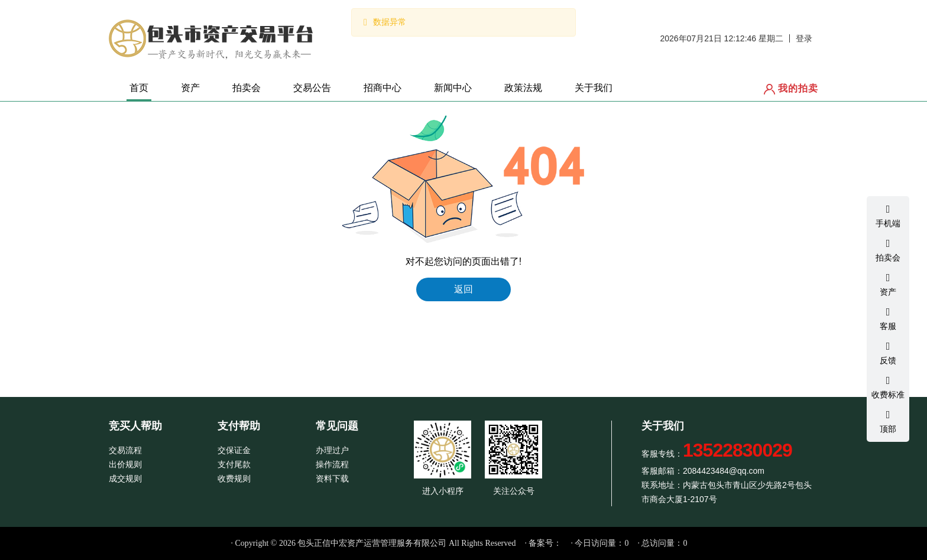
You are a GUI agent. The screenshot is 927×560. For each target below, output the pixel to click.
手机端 (888, 216)
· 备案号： (543, 543)
